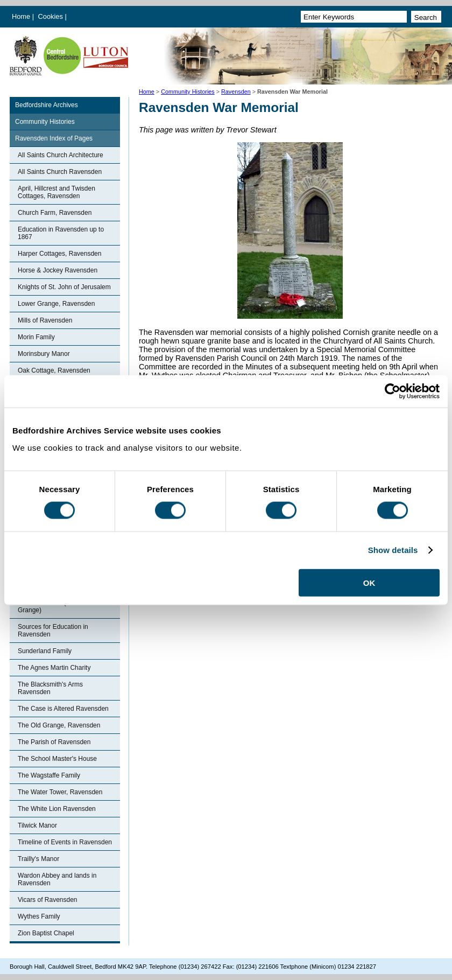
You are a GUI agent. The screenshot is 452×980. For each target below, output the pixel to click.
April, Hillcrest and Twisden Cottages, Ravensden (56, 192)
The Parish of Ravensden (54, 742)
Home (21, 16)
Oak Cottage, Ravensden (54, 370)
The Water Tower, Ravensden (60, 792)
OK (369, 582)
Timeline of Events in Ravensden (65, 842)
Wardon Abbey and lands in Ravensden (57, 879)
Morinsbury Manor (44, 354)
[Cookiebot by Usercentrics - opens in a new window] (393, 391)
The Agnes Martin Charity (54, 668)
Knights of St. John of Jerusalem (64, 287)
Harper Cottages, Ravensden (59, 254)
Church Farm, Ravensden (55, 213)
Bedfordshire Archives (47, 105)
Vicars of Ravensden (48, 900)
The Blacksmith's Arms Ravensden (50, 688)
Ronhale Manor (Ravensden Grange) (58, 606)
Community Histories (188, 92)
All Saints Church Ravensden (60, 172)
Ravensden (236, 92)
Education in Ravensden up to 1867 (61, 233)
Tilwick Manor (37, 825)
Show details (393, 550)
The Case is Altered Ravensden (63, 709)
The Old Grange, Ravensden (59, 725)
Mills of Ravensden (45, 320)
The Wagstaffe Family (49, 775)
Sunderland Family (45, 651)
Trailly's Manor (38, 859)
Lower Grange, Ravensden (56, 304)
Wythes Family (39, 916)
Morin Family (36, 337)
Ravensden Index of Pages (54, 138)
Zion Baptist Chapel (46, 933)
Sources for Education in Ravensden (53, 631)
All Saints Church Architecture (61, 155)
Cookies (52, 16)
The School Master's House (57, 759)
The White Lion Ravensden (57, 809)
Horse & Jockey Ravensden (58, 270)
